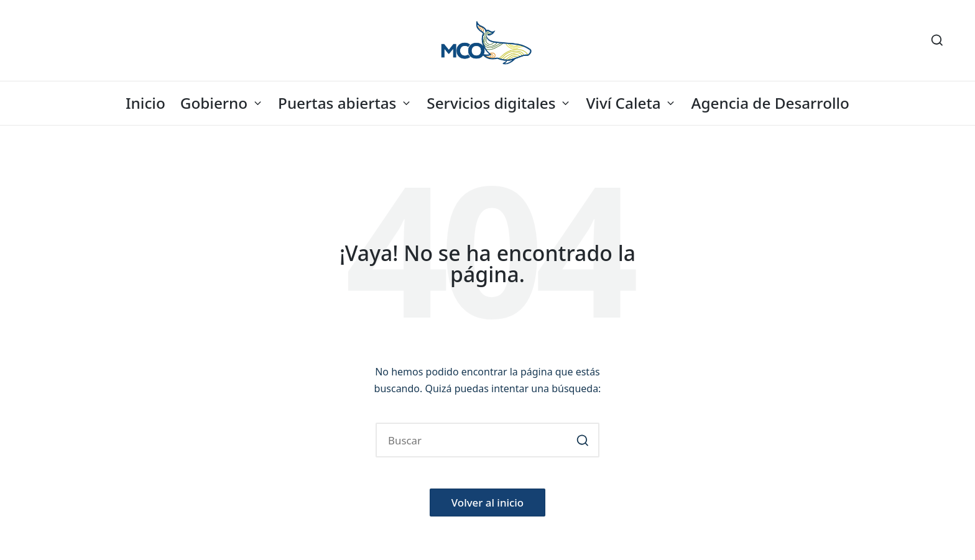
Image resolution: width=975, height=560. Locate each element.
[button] (582, 440)
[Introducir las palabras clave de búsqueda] (487, 440)
